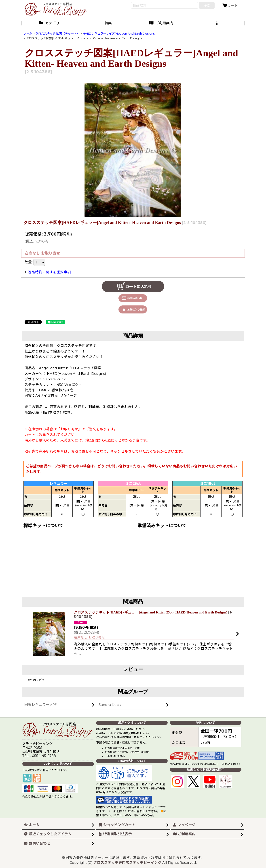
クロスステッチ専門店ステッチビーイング (127, 863)
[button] (217, 23)
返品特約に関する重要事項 (48, 272)
